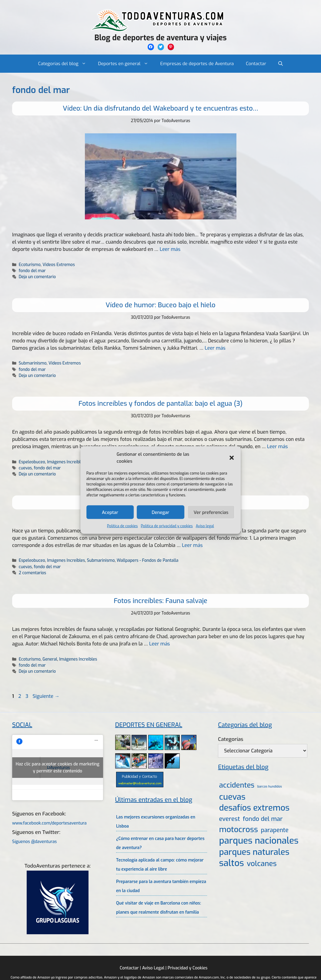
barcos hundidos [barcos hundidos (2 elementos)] (270, 786)
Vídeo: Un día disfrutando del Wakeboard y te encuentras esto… (160, 108)
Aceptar (110, 512)
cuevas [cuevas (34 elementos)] (232, 797)
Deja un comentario (37, 277)
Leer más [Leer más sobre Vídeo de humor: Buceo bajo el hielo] (215, 348)
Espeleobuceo (32, 462)
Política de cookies (122, 526)
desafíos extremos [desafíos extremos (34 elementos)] (254, 808)
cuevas (25, 468)
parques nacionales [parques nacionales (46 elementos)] (259, 841)
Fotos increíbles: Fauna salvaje (160, 601)
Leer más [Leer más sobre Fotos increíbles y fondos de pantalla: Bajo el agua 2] (192, 545)
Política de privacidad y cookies (167, 526)
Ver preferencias (211, 512)
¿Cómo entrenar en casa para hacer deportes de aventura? (160, 843)
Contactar (256, 64)
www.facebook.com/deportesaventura (49, 823)
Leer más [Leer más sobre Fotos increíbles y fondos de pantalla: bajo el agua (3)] (278, 447)
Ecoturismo (30, 265)
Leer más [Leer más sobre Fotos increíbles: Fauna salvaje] (160, 644)
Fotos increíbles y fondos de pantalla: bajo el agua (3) (160, 403)
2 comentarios (32, 573)
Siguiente (46, 696)
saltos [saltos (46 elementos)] (232, 863)
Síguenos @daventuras (34, 842)
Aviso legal (205, 526)
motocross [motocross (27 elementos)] (239, 829)
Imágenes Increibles (66, 462)
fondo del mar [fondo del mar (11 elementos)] (263, 819)
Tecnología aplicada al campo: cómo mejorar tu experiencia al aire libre (160, 865)
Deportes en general (126, 64)
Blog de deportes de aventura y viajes (160, 38)
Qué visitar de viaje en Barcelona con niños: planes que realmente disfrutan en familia (159, 908)
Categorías (231, 739)
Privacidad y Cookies (187, 968)
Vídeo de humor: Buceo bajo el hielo (160, 305)
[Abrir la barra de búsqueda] (281, 64)
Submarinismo (33, 363)
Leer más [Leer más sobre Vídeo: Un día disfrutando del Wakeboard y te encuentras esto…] (170, 249)
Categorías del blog (65, 64)
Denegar (161, 512)
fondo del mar (32, 271)
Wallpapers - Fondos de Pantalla (148, 560)
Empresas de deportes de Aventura (197, 64)
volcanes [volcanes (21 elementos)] (262, 864)
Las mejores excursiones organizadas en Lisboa (156, 822)
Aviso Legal (153, 968)
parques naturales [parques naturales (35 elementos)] (254, 852)
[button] (232, 458)
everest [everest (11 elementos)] (230, 819)
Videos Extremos (59, 265)
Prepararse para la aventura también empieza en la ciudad (161, 886)
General (50, 659)
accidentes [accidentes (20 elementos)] (237, 785)
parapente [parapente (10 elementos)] (274, 830)
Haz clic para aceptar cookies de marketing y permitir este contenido (58, 768)
